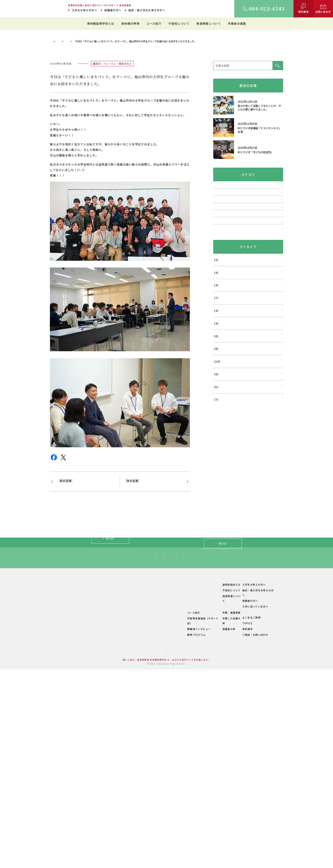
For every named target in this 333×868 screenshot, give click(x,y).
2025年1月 (220, 524)
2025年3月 (220, 498)
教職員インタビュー (173, 827)
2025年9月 (220, 422)
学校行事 (219, 325)
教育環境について (172, 793)
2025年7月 (220, 448)
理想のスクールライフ (174, 799)
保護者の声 (215, 827)
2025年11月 (221, 397)
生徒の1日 (167, 805)
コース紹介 (154, 23)
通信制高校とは (218, 788)
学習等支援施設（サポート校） (179, 822)
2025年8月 (220, 435)
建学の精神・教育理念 (136, 799)
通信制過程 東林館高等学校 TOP (68, 142)
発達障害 (219, 301)
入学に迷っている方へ (237, 757)
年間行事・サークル (135, 816)
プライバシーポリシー (178, 850)
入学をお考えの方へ (85, 10)
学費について (131, 822)
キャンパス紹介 (132, 805)
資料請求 (246, 827)
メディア (219, 350)
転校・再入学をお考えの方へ (147, 10)
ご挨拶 (127, 793)
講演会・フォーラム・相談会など (135, 142)
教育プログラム (170, 833)
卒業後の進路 (237, 23)
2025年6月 (220, 460)
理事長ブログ (102, 142)
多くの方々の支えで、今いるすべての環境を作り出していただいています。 (152, 591)
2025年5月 (220, 473)
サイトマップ (150, 850)
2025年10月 (221, 410)
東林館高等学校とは (101, 23)
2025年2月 (220, 511)
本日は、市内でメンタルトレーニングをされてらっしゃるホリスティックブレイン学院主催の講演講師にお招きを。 (86, 594)
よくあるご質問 (250, 816)
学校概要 (128, 828)
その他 (217, 362)
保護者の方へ (113, 10)
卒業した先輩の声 (219, 822)
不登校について (179, 23)
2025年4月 (220, 486)
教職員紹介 (130, 811)
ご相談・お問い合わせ (254, 833)
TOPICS (246, 822)
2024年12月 (221, 537)
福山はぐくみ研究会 (226, 338)
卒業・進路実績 (218, 816)
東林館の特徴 (130, 23)
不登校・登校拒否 (224, 288)
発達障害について (209, 23)
